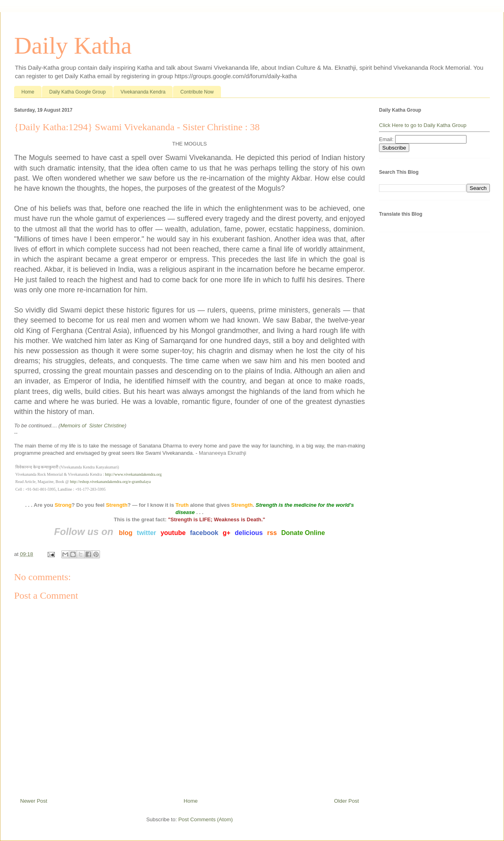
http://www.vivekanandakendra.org (133, 474)
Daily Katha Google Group (77, 92)
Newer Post (34, 801)
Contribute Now (197, 92)
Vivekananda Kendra (143, 92)
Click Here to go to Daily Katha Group (423, 125)
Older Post (347, 801)
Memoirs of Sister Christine (92, 426)
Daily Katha (73, 46)
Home (28, 92)
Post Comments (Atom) (205, 819)
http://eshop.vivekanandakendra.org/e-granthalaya (110, 482)
